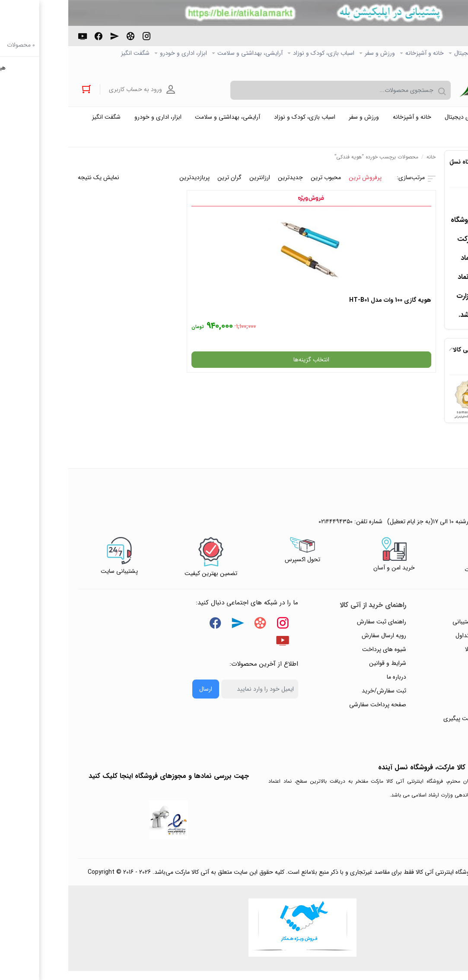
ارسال (137, 695)
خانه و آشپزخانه (356, 54)
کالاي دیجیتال (402, 54)
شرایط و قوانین (319, 669)
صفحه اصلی (444, 54)
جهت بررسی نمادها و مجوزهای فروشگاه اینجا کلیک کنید (100, 782)
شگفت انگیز (67, 54)
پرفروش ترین (297, 183)
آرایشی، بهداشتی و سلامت (182, 54)
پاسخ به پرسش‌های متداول (420, 641)
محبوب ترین (258, 183)
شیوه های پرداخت (316, 655)
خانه (363, 163)
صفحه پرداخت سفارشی (309, 710)
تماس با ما (440, 696)
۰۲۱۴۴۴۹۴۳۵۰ (427, 41)
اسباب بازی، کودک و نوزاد (255, 54)
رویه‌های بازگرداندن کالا (425, 655)
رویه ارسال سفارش (316, 641)
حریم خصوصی (434, 669)
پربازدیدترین (126, 183)
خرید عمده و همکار (436, 67)
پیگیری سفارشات (433, 683)
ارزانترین (191, 183)
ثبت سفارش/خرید (316, 696)
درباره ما (328, 683)
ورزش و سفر (312, 54)
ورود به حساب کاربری (71, 91)
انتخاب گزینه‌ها (323, 360)
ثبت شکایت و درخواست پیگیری (414, 724)
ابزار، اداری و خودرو (115, 54)
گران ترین (161, 183)
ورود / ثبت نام (435, 710)
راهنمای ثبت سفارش (313, 627)
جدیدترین (222, 183)
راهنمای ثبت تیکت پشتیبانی (418, 627)
